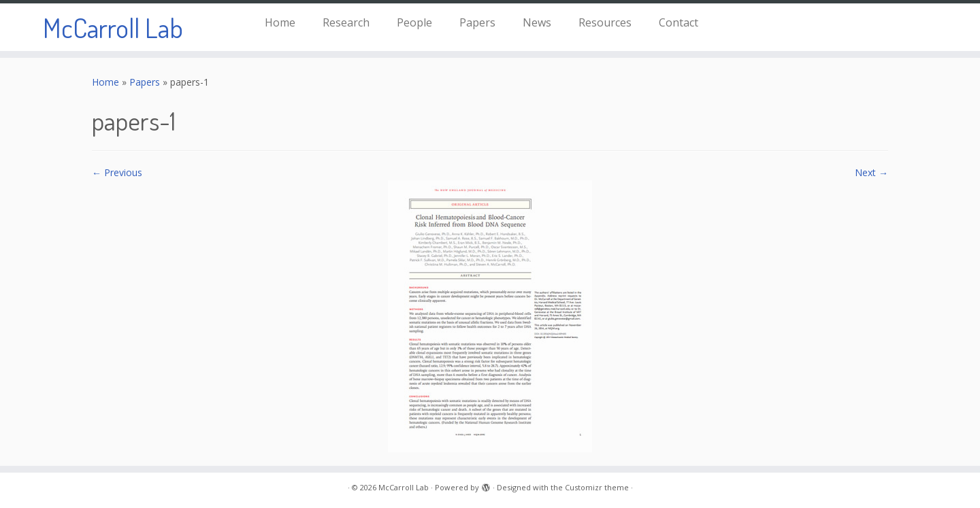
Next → (871, 172)
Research (346, 22)
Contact (679, 22)
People (414, 22)
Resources (605, 22)
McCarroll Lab (113, 27)
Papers (477, 22)
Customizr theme (597, 487)
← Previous (117, 172)
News (537, 22)
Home (280, 22)
